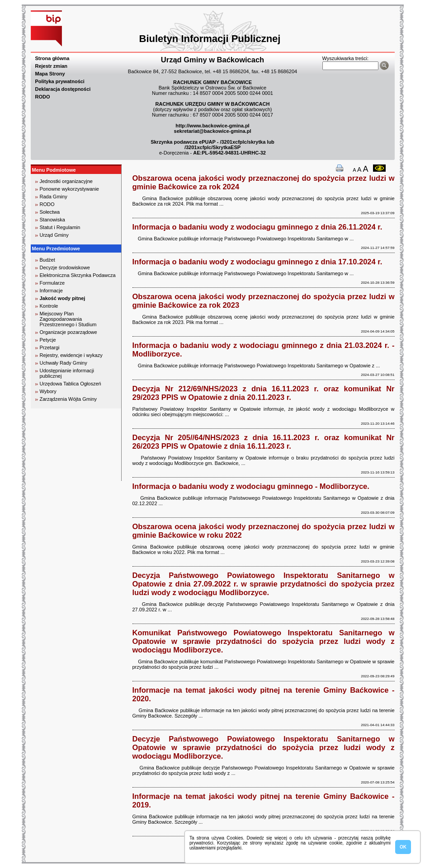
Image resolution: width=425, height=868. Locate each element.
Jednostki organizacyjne (66, 181)
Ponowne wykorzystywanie (69, 189)
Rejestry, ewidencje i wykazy (71, 355)
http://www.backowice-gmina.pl (212, 126)
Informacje (51, 291)
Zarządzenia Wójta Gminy (68, 399)
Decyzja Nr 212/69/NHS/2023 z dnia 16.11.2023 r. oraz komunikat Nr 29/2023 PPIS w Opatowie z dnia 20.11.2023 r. (264, 393)
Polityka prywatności (60, 81)
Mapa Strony (50, 74)
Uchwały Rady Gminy (64, 363)
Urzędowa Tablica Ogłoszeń (71, 384)
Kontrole (49, 306)
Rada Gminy (54, 197)
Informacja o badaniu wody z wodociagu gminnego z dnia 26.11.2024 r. (257, 227)
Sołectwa (50, 212)
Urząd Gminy (54, 235)
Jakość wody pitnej (63, 298)
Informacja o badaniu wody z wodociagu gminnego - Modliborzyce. (251, 486)
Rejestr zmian (52, 66)
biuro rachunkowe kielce (60, 477)
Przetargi (50, 347)
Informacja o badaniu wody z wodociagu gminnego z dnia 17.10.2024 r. (257, 262)
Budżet (47, 260)
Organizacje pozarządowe (68, 332)
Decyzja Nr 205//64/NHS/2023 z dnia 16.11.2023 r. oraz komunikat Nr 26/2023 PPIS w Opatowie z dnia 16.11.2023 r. (264, 442)
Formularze (52, 283)
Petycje (48, 340)
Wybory (48, 391)
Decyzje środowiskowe (65, 267)
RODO (43, 97)
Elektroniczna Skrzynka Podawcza (78, 275)
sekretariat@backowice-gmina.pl (213, 131)
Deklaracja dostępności (63, 89)
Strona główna (52, 58)
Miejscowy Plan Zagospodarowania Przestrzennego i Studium (68, 319)
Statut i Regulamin (60, 227)
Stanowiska (52, 220)
